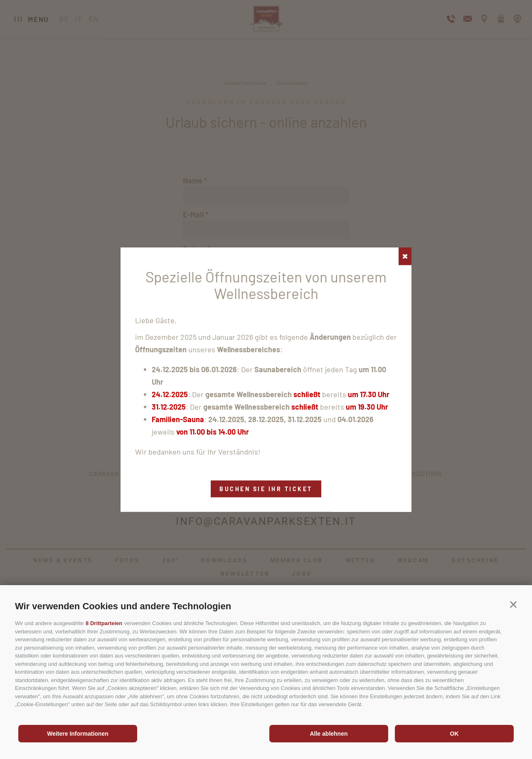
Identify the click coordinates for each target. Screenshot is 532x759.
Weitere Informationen (78, 734)
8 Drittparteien (104, 623)
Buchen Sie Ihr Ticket (266, 488)
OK (454, 734)
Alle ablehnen (329, 734)
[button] (513, 605)
